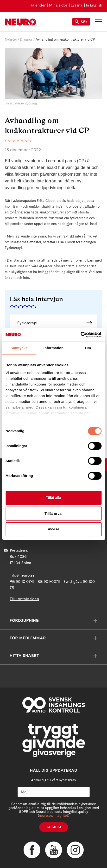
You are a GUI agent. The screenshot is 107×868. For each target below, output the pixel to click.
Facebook (32, 850)
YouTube (54, 850)
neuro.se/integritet (53, 816)
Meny (99, 22)
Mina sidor (58, 5)
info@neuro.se (22, 575)
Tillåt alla (54, 498)
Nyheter (11, 39)
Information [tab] (54, 348)
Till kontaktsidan (24, 599)
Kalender (38, 5)
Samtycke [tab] (19, 348)
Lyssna (77, 5)
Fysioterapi (27, 323)
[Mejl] (54, 792)
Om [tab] (88, 348)
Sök (81, 22)
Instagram (75, 850)
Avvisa (54, 529)
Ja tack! (54, 827)
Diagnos (26, 39)
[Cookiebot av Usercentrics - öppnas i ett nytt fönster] (80, 335)
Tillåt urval (53, 513)
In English (94, 5)
